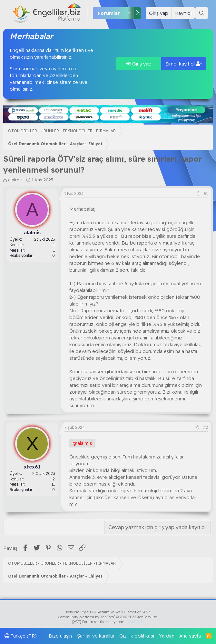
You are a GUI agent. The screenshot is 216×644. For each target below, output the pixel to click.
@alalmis (82, 443)
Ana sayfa (190, 636)
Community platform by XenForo (108, 617)
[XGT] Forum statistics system (108, 622)
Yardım (167, 636)
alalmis (15, 180)
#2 (206, 427)
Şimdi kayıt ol (184, 64)
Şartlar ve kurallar (96, 636)
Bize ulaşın (60, 636)
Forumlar (109, 13)
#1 (206, 193)
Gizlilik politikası (137, 636)
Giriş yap (139, 64)
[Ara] (202, 13)
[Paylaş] (197, 194)
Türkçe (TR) (21, 636)
